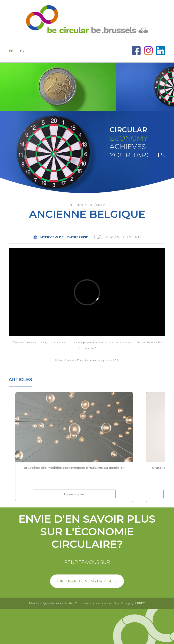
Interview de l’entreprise (64, 237)
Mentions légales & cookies (46, 603)
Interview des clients (122, 237)
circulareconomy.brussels (87, 581)
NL (22, 50)
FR (11, 50)
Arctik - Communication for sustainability (92, 603)
